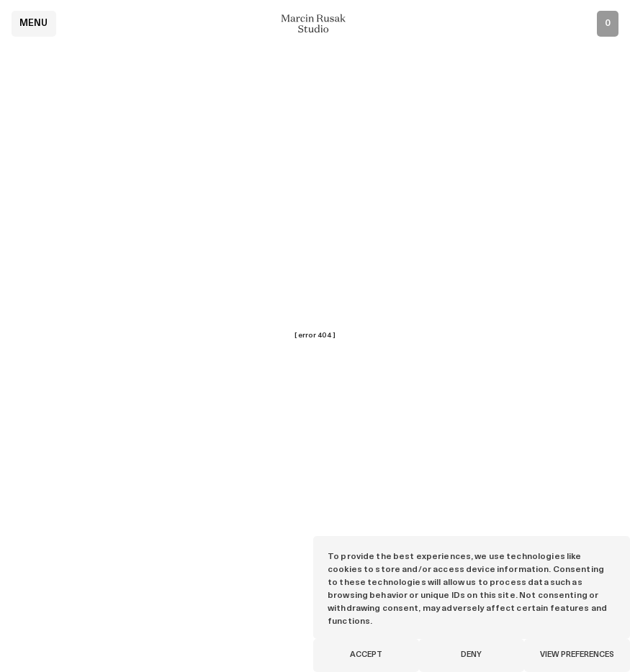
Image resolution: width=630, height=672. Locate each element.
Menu (34, 23)
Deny (471, 655)
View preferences (577, 655)
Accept (366, 655)
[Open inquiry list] (608, 24)
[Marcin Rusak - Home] (315, 23)
